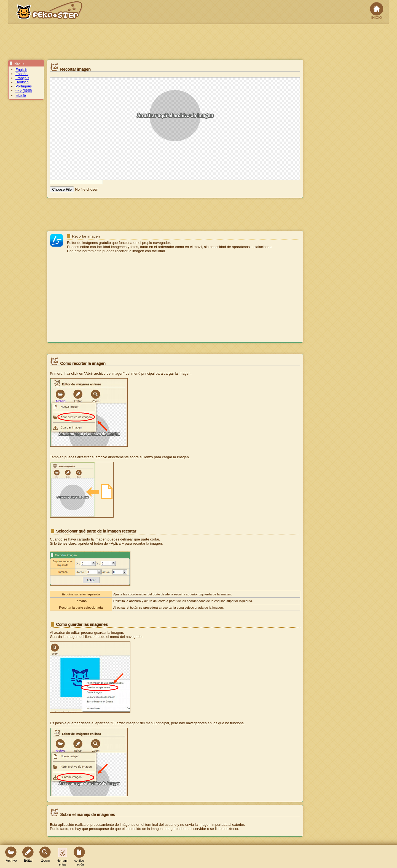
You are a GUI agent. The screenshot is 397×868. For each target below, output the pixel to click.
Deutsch (22, 82)
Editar (28, 854)
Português (24, 86)
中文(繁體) (24, 91)
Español (22, 74)
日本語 (21, 96)
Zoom (45, 854)
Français (22, 78)
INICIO (377, 11)
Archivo (11, 854)
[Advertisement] (175, 298)
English (21, 70)
